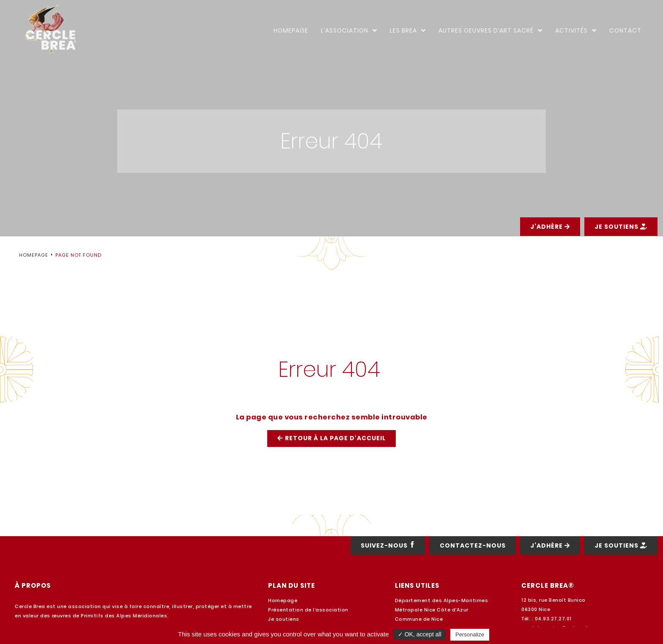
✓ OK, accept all (420, 634)
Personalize (470, 634)
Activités (576, 30)
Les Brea (408, 30)
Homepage (291, 30)
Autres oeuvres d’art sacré (490, 30)
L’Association (349, 30)
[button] (550, 248)
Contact (625, 30)
